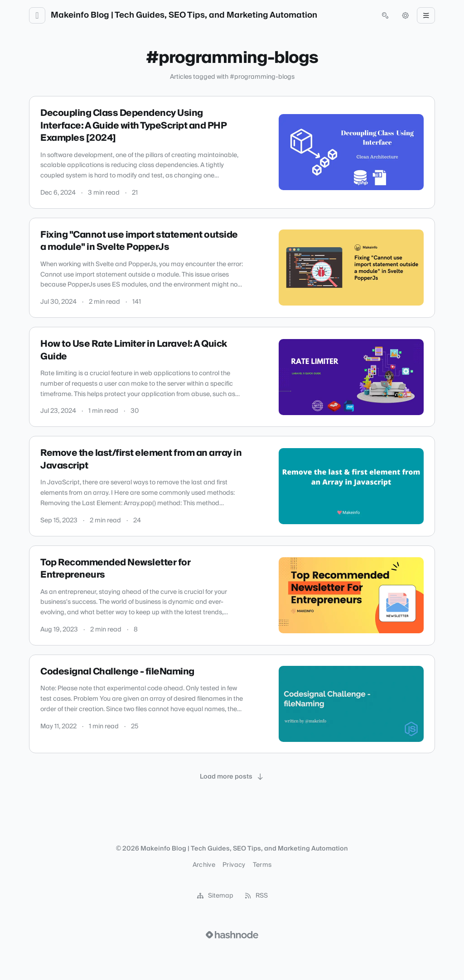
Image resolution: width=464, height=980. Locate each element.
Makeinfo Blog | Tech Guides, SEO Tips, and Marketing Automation (184, 15)
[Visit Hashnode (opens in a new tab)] (232, 935)
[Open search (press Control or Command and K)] (385, 15)
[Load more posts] (232, 777)
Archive (204, 865)
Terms (262, 865)
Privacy (234, 865)
